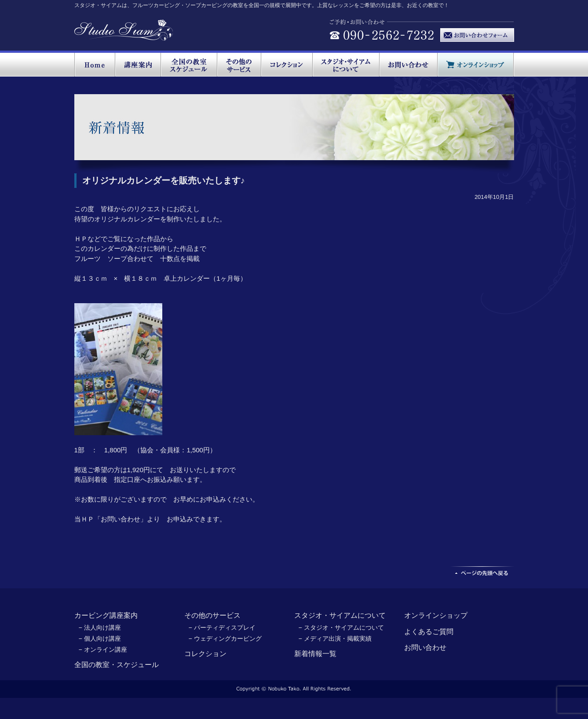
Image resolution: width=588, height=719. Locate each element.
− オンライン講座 (103, 649)
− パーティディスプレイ (222, 627)
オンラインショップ (436, 615)
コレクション (205, 654)
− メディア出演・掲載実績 (335, 638)
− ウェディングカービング (225, 638)
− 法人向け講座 (100, 627)
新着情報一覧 (315, 654)
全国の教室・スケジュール (117, 665)
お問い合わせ (425, 647)
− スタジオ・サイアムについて (341, 627)
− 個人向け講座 (100, 638)
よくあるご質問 (429, 632)
